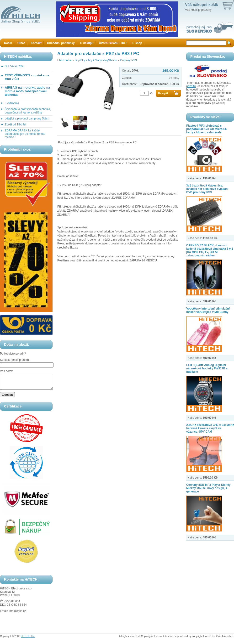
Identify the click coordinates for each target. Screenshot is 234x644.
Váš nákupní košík (202, 5)
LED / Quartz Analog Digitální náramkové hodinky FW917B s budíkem (207, 368)
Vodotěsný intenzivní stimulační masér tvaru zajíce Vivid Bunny (208, 310)
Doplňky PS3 (128, 60)
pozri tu (191, 86)
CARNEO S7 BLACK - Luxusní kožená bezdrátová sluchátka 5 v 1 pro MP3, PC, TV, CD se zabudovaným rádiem (210, 250)
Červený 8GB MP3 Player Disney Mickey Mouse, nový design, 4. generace (208, 488)
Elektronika (12, 103)
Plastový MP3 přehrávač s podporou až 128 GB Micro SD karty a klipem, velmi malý (207, 129)
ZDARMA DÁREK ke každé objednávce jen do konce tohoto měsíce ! (25, 134)
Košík (8, 43)
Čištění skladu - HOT (113, 43)
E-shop (137, 43)
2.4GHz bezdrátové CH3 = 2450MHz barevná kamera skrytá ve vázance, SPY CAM (210, 428)
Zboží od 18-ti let (15, 124)
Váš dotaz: (7, 371)
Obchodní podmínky (61, 43)
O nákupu (87, 43)
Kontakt (36, 43)
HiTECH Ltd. (28, 639)
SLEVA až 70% (14, 66)
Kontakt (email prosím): (15, 360)
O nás (21, 43)
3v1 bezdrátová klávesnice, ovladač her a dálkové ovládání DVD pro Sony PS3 (207, 189)
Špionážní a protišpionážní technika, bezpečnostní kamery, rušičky (28, 111)
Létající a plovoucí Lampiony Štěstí (27, 119)
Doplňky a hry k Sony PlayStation (96, 60)
